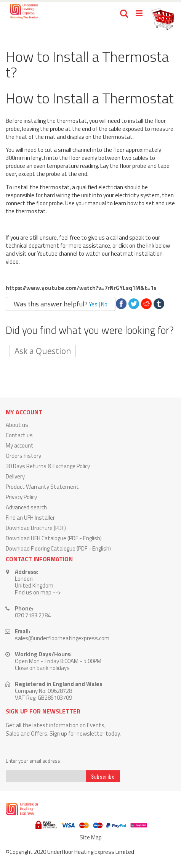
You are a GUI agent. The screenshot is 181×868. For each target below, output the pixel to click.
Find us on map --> (38, 592)
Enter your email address (33, 761)
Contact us (19, 435)
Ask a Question (43, 351)
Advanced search (26, 507)
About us (17, 425)
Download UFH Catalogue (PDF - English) (54, 538)
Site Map (91, 837)
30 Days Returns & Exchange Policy (48, 466)
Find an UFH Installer (30, 518)
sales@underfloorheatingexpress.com (62, 638)
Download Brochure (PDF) (36, 528)
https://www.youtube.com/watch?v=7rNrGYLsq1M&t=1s (81, 288)
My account (20, 445)
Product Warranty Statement (42, 487)
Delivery (15, 476)
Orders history (23, 456)
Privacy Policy (21, 497)
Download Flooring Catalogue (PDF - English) (58, 548)
